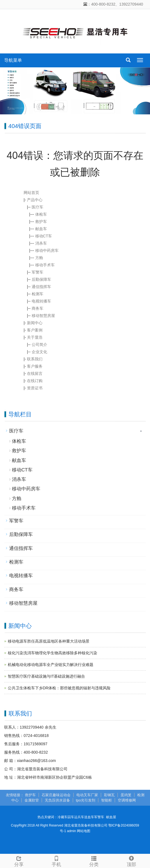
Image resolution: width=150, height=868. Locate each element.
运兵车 (79, 817)
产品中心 (35, 200)
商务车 (37, 308)
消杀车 (41, 243)
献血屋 (111, 817)
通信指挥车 (41, 287)
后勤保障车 (41, 279)
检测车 (37, 294)
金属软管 (32, 800)
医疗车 (37, 207)
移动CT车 (44, 236)
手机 (56, 861)
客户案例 (35, 330)
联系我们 (35, 359)
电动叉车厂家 (87, 795)
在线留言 (35, 373)
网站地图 (84, 831)
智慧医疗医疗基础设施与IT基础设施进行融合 (46, 676)
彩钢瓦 (109, 795)
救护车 (41, 222)
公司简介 (39, 345)
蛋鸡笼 (126, 795)
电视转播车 (41, 301)
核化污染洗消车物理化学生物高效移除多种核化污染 (52, 653)
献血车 (41, 229)
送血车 (89, 817)
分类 (94, 861)
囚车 (71, 817)
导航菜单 (13, 60)
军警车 (37, 272)
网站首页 (31, 193)
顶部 (131, 861)
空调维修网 (127, 800)
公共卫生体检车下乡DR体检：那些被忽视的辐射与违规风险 (59, 688)
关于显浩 (35, 337)
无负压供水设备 (57, 800)
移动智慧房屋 (43, 316)
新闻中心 (35, 323)
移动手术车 (45, 265)
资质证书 (35, 388)
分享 (19, 861)
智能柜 (107, 800)
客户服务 (35, 366)
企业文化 (39, 352)
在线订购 (35, 381)
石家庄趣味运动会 (56, 795)
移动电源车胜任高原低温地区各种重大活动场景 (49, 641)
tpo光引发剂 (86, 800)
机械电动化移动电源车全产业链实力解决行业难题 (51, 665)
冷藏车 (62, 817)
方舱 (39, 258)
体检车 (41, 214)
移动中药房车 (47, 250)
